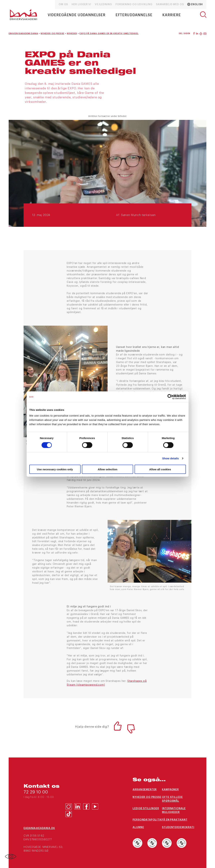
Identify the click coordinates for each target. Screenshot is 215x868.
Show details (170, 458)
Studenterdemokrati (177, 827)
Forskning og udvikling (134, 4)
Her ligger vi (81, 4)
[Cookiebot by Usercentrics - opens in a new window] (170, 397)
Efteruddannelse (134, 15)
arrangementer (145, 790)
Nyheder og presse (147, 797)
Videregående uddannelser (77, 15)
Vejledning (103, 4)
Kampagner (170, 790)
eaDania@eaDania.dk (39, 828)
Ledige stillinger (146, 809)
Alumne (138, 827)
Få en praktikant (175, 820)
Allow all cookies (160, 469)
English (195, 4)
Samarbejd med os (170, 4)
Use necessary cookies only (55, 469)
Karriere (172, 15)
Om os (63, 4)
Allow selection (107, 469)
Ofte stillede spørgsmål (172, 799)
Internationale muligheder (174, 810)
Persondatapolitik (147, 820)
